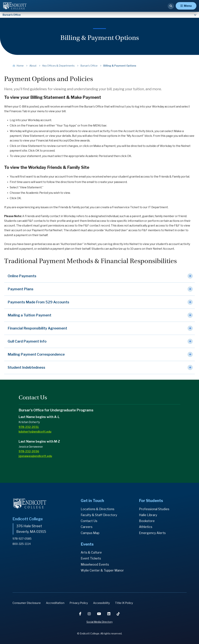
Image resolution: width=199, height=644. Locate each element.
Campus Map (90, 533)
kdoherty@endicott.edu (35, 432)
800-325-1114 (22, 544)
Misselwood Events (95, 564)
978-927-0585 (22, 538)
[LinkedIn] (109, 614)
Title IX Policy (124, 603)
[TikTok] (118, 614)
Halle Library (148, 515)
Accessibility (101, 603)
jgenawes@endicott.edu (35, 456)
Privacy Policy (79, 603)
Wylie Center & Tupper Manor (102, 570)
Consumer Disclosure (27, 603)
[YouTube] (99, 614)
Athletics (146, 527)
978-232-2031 (29, 427)
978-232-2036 (29, 451)
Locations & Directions (98, 509)
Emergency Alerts (152, 533)
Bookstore (147, 521)
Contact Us (89, 521)
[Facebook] (81, 614)
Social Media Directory (99, 622)
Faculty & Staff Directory (99, 515)
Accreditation (55, 603)
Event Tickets (91, 558)
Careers (87, 527)
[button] (99, 276)
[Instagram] (90, 614)
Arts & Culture (91, 552)
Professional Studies (154, 509)
